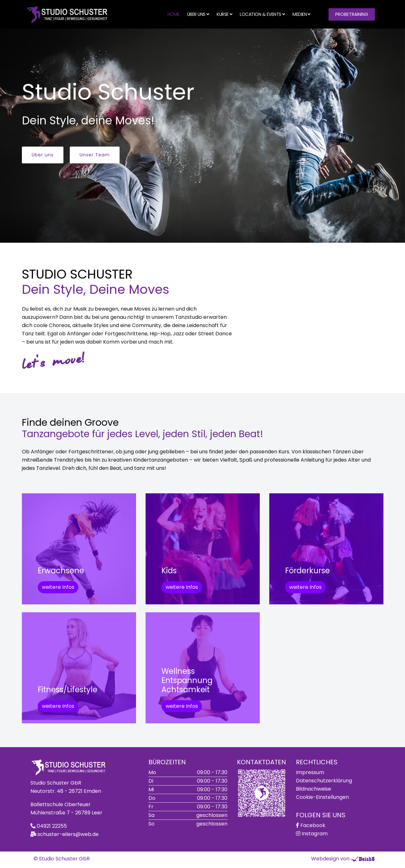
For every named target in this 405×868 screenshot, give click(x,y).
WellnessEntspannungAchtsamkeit (187, 680)
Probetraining (352, 14)
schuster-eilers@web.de (68, 834)
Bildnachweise (314, 789)
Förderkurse (307, 571)
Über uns (196, 14)
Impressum (310, 772)
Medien (300, 14)
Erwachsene (61, 571)
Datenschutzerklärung (324, 781)
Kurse (223, 14)
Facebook (313, 825)
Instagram (315, 834)
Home (173, 14)
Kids (169, 571)
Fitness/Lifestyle (68, 690)
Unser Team (95, 155)
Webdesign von (330, 859)
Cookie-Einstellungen (322, 797)
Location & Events (261, 14)
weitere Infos (58, 587)
